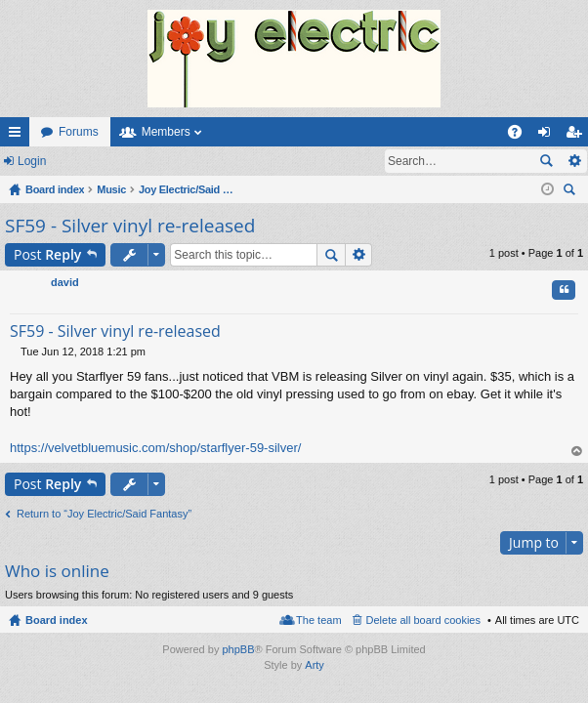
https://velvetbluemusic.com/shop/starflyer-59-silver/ (155, 448)
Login (32, 161)
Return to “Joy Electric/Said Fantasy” (104, 514)
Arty (315, 665)
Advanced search (574, 161)
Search (546, 161)
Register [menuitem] (578, 136)
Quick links (19, 136)
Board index (57, 620)
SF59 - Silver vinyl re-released (130, 226)
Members (166, 132)
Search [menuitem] (571, 192)
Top (577, 452)
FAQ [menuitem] (521, 136)
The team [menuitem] (318, 620)
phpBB (238, 649)
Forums (79, 132)
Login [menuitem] (548, 136)
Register (96, 161)
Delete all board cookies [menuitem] (423, 620)
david (65, 282)
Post (47, 254)
